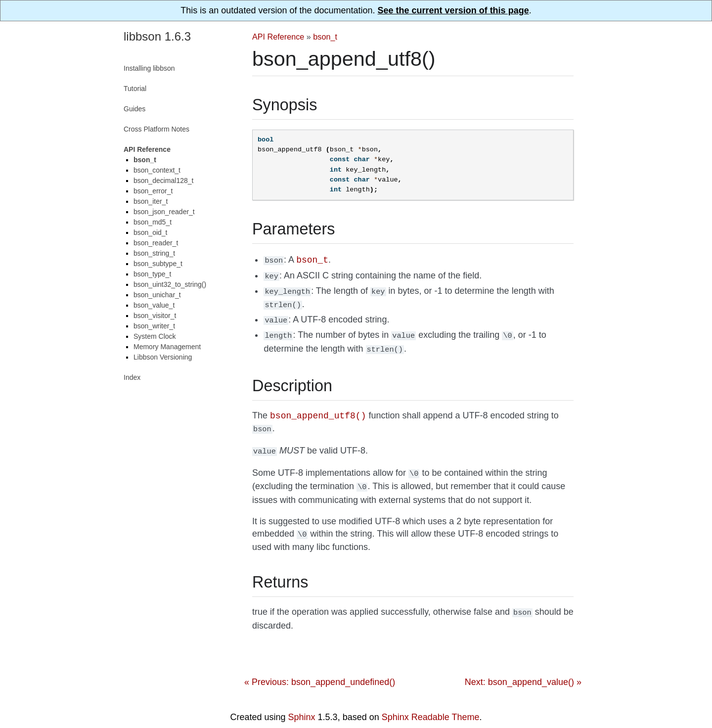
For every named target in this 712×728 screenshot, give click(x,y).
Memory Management (167, 347)
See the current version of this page (453, 10)
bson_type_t (152, 274)
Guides (134, 109)
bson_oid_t (151, 232)
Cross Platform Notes (156, 129)
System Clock (155, 336)
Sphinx (302, 705)
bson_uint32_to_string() (170, 284)
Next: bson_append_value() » (523, 670)
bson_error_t (153, 191)
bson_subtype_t (158, 264)
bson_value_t (154, 305)
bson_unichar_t (157, 295)
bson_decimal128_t (163, 181)
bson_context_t (157, 170)
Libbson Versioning (163, 357)
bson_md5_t (153, 222)
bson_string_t (154, 253)
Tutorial (135, 89)
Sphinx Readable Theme (431, 705)
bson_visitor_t (155, 316)
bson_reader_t (156, 243)
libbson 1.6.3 (157, 36)
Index (132, 377)
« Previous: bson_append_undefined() (320, 670)
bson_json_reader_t (164, 212)
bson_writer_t (154, 326)
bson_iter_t (151, 201)
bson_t (325, 37)
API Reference (278, 37)
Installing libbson (149, 68)
